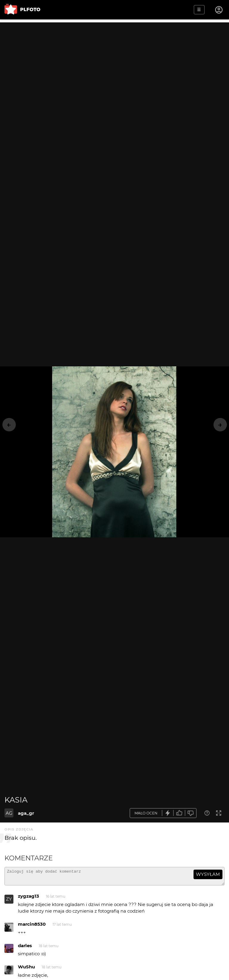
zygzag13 (28, 899)
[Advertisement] (114, 64)
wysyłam (208, 874)
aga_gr (26, 813)
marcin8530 (32, 927)
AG (9, 813)
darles (25, 948)
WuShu (26, 969)
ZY (9, 902)
